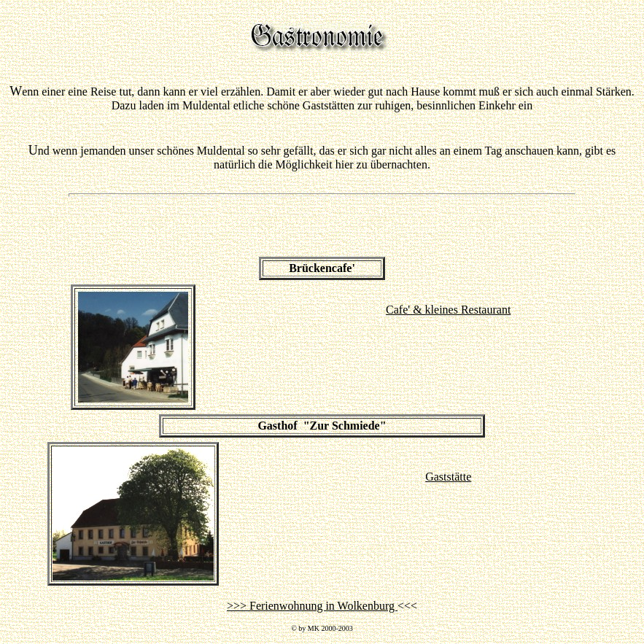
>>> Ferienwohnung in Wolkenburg (312, 606)
